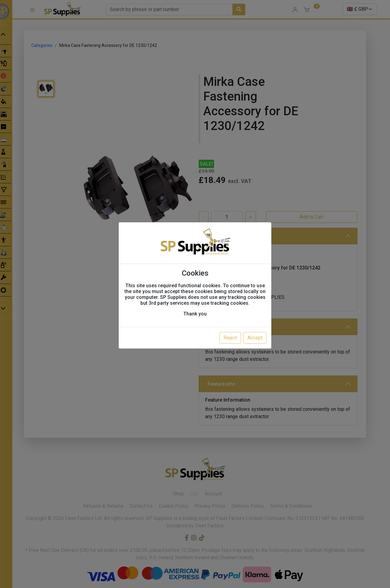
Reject (230, 338)
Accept (255, 338)
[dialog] (195, 294)
